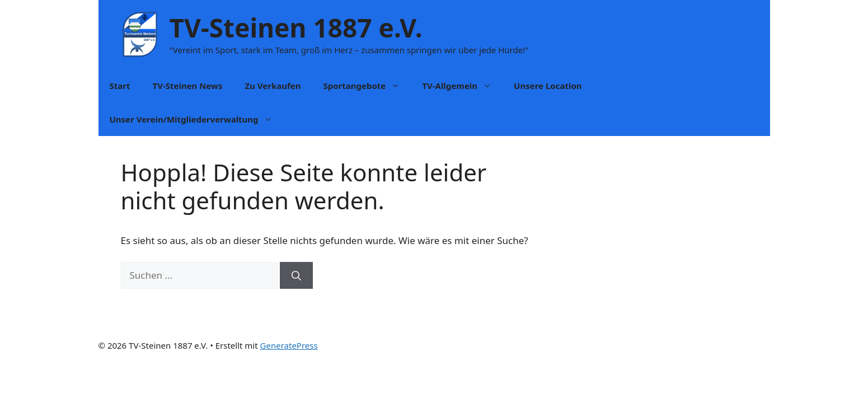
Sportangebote (367, 86)
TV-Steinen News (187, 86)
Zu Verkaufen (273, 86)
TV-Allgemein (462, 86)
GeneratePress (289, 345)
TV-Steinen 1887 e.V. (296, 27)
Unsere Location (548, 86)
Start (120, 86)
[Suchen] (296, 275)
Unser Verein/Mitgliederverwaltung (197, 119)
